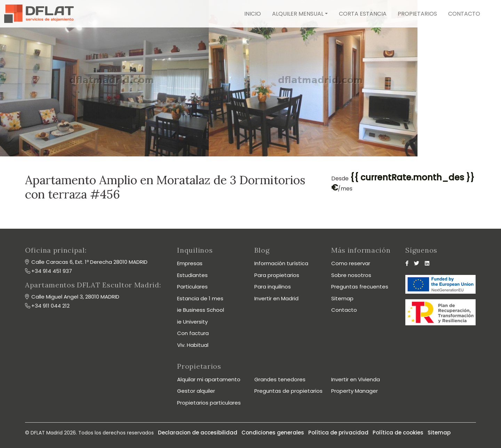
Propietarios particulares (209, 403)
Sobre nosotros (351, 275)
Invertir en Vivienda (356, 379)
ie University (192, 322)
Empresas (190, 263)
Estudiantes (192, 275)
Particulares (192, 287)
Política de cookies (398, 433)
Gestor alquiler (196, 391)
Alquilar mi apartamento (209, 379)
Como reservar (351, 263)
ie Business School (201, 310)
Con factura (193, 333)
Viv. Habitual (193, 345)
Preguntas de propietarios (288, 391)
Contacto (464, 14)
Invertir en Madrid (276, 298)
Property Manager (355, 391)
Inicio (253, 14)
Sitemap (342, 298)
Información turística (281, 263)
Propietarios (417, 14)
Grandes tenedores (280, 379)
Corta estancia (363, 14)
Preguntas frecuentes (360, 287)
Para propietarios (277, 275)
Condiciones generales (273, 433)
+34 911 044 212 (50, 306)
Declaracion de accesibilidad (198, 433)
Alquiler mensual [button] (298, 14)
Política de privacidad (338, 433)
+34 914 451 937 (52, 271)
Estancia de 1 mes (200, 298)
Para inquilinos (273, 287)
